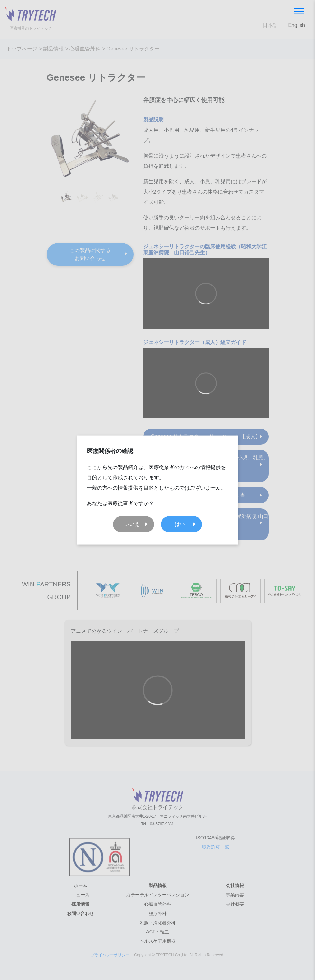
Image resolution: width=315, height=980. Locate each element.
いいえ (132, 524)
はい (180, 524)
